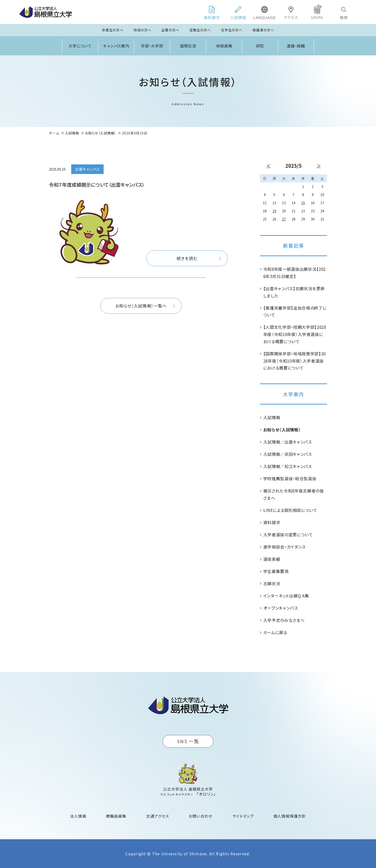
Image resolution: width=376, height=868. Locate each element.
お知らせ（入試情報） (282, 430)
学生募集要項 (276, 571)
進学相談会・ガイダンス (285, 547)
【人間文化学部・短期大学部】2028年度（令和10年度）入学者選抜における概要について (295, 334)
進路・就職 (296, 46)
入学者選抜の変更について (288, 535)
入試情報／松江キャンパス (288, 466)
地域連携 (224, 46)
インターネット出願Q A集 (286, 596)
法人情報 (78, 816)
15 (303, 203)
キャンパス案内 (116, 46)
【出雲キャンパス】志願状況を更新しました (294, 292)
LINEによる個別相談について (290, 510)
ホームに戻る (275, 632)
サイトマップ (243, 816)
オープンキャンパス (281, 608)
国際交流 (188, 46)
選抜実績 (272, 559)
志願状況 (272, 583)
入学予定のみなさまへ (284, 620)
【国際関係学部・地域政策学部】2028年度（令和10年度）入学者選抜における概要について (295, 361)
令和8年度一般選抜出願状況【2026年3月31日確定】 (295, 273)
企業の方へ (170, 30)
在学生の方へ (232, 30)
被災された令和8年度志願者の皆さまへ (294, 494)
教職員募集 (116, 816)
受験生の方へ (200, 30)
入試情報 (272, 417)
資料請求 (272, 522)
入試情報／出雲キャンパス (288, 442)
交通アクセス (158, 816)
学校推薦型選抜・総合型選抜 (290, 478)
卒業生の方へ (113, 30)
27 (284, 219)
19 (274, 211)
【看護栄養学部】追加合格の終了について (295, 311)
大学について (80, 46)
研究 (260, 46)
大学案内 (294, 394)
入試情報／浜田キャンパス (288, 454)
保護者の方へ (263, 30)
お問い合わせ (201, 816)
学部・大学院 (152, 46)
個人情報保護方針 (290, 816)
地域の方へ (143, 30)
